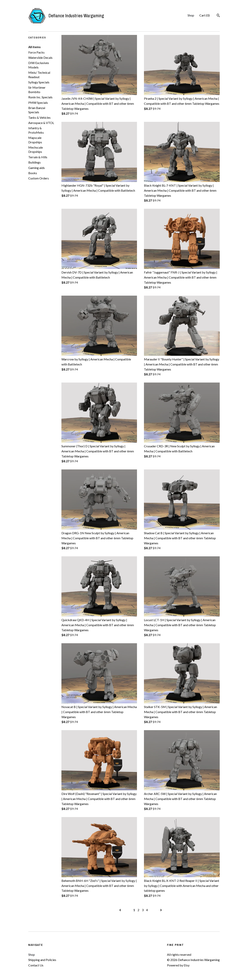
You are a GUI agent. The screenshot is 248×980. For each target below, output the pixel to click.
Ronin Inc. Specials (40, 97)
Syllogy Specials (39, 82)
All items (34, 47)
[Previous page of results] (120, 910)
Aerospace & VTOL (41, 123)
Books (33, 173)
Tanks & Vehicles (39, 117)
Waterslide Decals (40, 58)
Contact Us (36, 965)
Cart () (205, 15)
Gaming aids (37, 168)
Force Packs (36, 52)
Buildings (34, 162)
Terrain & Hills (38, 157)
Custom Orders (39, 178)
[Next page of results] (161, 910)
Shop (191, 15)
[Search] (218, 16)
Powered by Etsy (178, 965)
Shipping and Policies (42, 960)
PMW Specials (38, 103)
